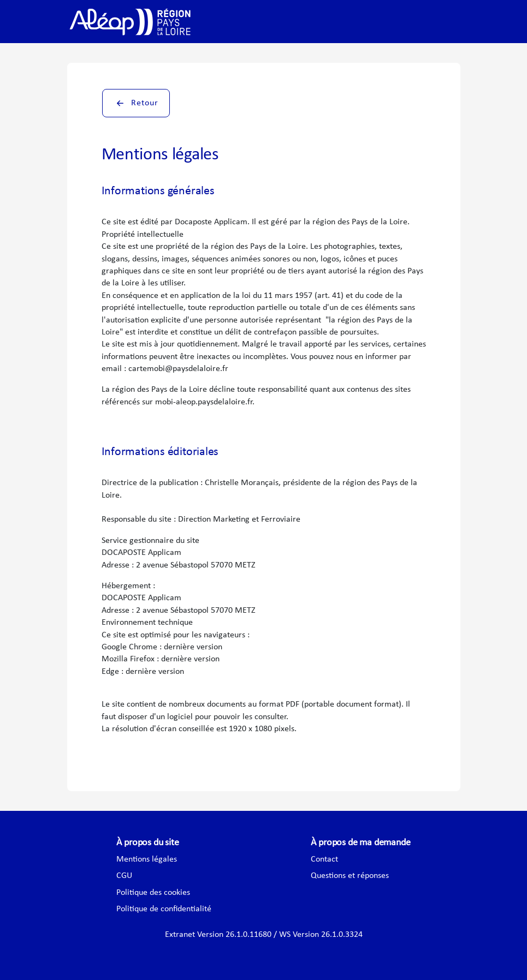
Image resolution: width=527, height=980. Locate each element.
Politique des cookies (153, 893)
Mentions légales (147, 859)
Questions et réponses (350, 876)
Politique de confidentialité (164, 909)
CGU (124, 876)
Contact (324, 859)
